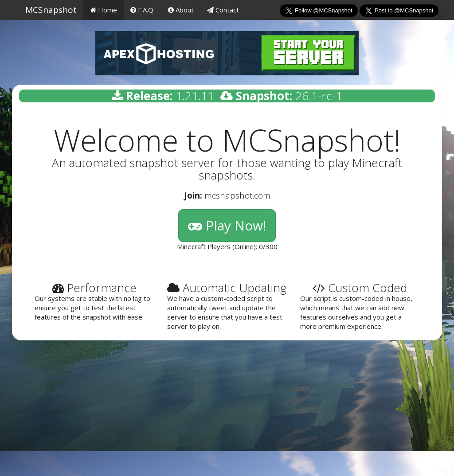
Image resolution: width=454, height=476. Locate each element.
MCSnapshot (51, 10)
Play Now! (227, 225)
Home (104, 10)
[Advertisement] (227, 412)
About (181, 10)
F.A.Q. (143, 10)
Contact (223, 10)
